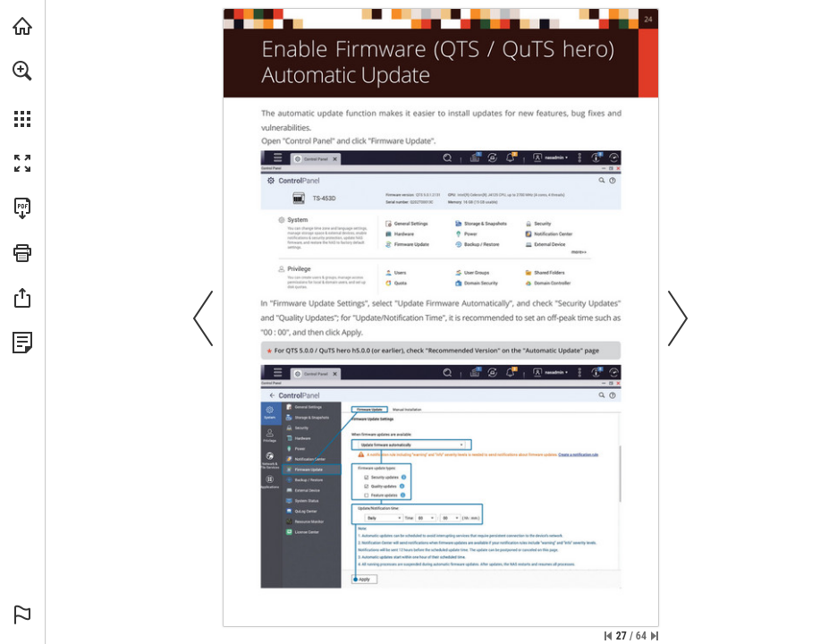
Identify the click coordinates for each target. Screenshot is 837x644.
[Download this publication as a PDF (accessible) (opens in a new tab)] (22, 208)
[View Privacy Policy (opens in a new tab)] (22, 343)
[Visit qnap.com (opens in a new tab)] (22, 26)
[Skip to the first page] (608, 636)
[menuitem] (22, 94)
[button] (22, 71)
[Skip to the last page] (655, 636)
